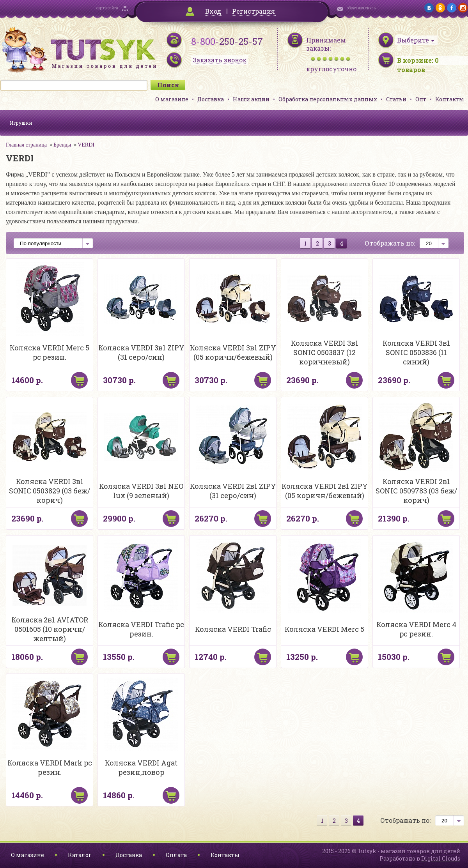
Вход (213, 11)
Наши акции (251, 99)
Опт (421, 99)
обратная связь (361, 8)
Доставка (211, 99)
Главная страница (26, 145)
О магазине (172, 99)
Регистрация (253, 11)
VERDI (86, 145)
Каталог (80, 855)
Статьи (396, 99)
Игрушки (21, 123)
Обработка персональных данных (328, 99)
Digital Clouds (441, 858)
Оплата (176, 855)
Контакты (450, 99)
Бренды (62, 145)
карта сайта (107, 8)
